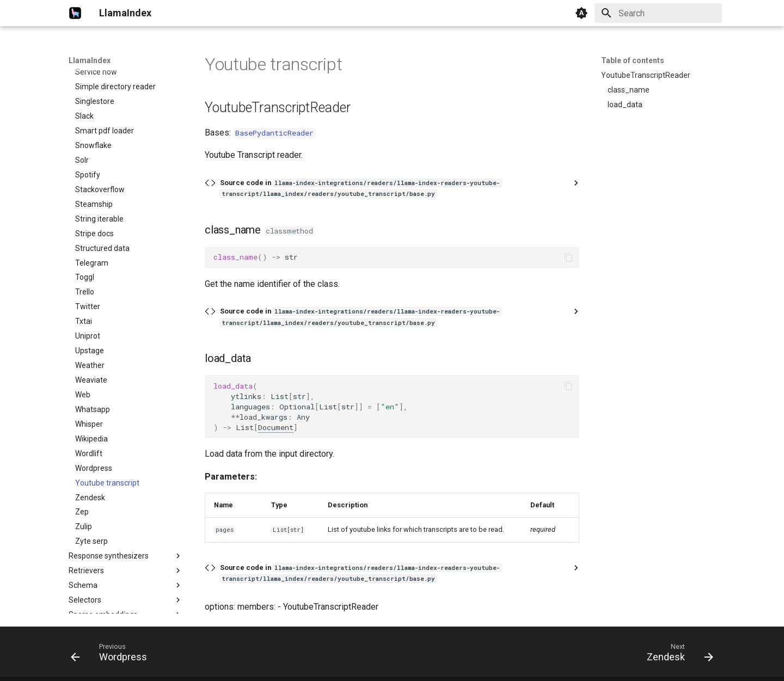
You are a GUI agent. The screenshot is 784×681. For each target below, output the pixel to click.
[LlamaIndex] (75, 13)
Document (276, 427)
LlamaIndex (90, 60)
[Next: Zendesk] (676, 655)
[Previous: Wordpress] (112, 655)
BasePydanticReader (274, 133)
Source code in (361, 188)
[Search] (658, 13)
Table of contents (633, 60)
